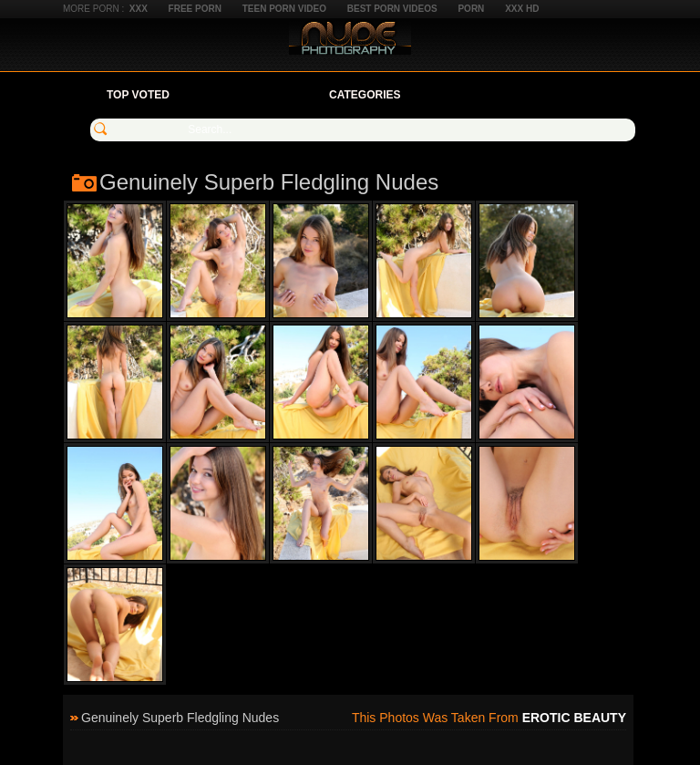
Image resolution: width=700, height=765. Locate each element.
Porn (471, 9)
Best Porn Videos (392, 9)
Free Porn (195, 9)
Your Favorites (249, 95)
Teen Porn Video (284, 9)
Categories (365, 95)
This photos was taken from (489, 718)
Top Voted (138, 95)
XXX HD (522, 9)
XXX (139, 9)
